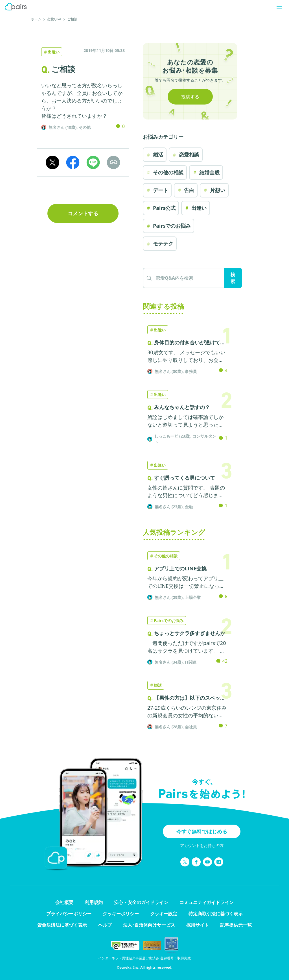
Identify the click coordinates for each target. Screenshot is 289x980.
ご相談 (72, 19)
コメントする (83, 213)
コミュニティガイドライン (207, 902)
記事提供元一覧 (236, 925)
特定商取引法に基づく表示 (216, 914)
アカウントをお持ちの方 (202, 845)
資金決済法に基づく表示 (62, 925)
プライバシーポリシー (69, 914)
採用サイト (198, 925)
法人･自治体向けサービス (149, 925)
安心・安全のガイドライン (141, 902)
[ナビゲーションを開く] (278, 7)
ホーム (36, 19)
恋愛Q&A (54, 19)
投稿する (190, 97)
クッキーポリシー (121, 914)
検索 (233, 278)
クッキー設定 (164, 914)
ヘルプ (105, 925)
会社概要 (64, 902)
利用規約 (94, 902)
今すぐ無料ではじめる (202, 831)
